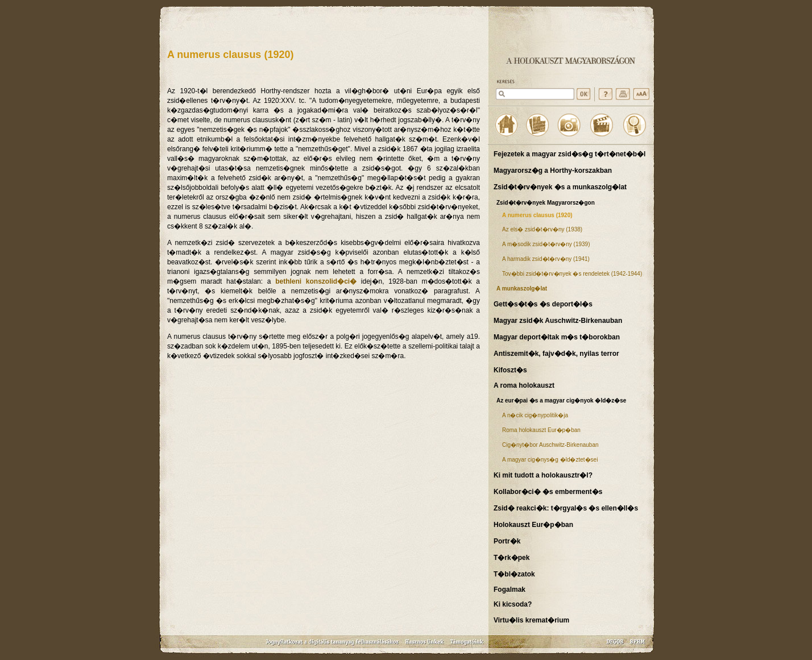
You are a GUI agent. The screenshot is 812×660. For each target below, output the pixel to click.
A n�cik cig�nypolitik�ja (535, 415)
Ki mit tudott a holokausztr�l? (543, 475)
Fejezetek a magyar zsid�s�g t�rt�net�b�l (569, 154)
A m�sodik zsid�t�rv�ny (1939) (546, 244)
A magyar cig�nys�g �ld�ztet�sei (550, 460)
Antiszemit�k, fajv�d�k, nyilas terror (556, 354)
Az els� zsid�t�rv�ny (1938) (542, 229)
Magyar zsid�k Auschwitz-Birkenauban (558, 321)
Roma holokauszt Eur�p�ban (541, 430)
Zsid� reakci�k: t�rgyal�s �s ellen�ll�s (566, 508)
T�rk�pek (511, 558)
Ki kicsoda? (513, 604)
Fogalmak (509, 590)
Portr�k (507, 541)
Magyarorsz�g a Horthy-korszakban (553, 171)
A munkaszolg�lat (522, 289)
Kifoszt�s (510, 370)
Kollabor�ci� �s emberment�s (548, 492)
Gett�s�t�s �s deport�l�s (543, 304)
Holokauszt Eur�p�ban (533, 525)
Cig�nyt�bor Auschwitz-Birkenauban (550, 445)
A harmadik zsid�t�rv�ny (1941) (546, 259)
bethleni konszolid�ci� (316, 281)
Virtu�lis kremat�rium (531, 620)
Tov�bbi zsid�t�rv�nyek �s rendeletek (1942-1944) (572, 274)
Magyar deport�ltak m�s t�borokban (557, 337)
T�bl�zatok (514, 574)
